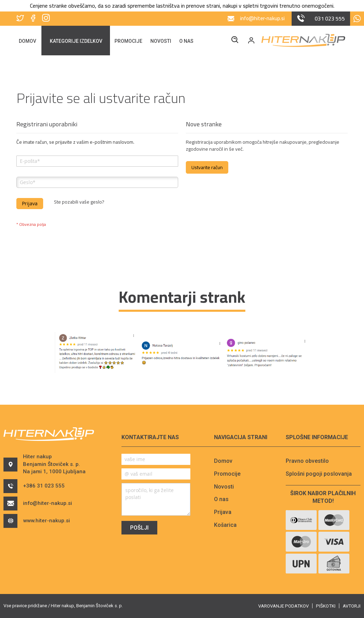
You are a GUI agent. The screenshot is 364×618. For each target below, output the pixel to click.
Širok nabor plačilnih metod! (323, 497)
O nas (221, 499)
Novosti (224, 487)
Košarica (225, 525)
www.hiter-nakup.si (40, 525)
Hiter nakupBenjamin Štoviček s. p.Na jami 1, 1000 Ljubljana (47, 466)
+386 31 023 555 (36, 490)
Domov (223, 461)
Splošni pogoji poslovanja (319, 474)
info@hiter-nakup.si (41, 508)
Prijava (223, 512)
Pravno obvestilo (307, 461)
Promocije (227, 474)
